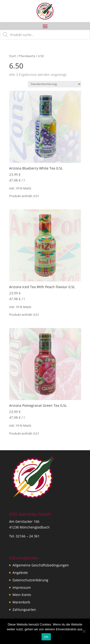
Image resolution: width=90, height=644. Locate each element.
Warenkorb (21, 602)
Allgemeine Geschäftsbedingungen (41, 565)
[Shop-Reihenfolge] (54, 84)
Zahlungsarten (24, 610)
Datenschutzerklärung (30, 580)
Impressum (22, 587)
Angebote (20, 573)
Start (13, 56)
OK (46, 637)
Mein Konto (22, 595)
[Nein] (84, 631)
